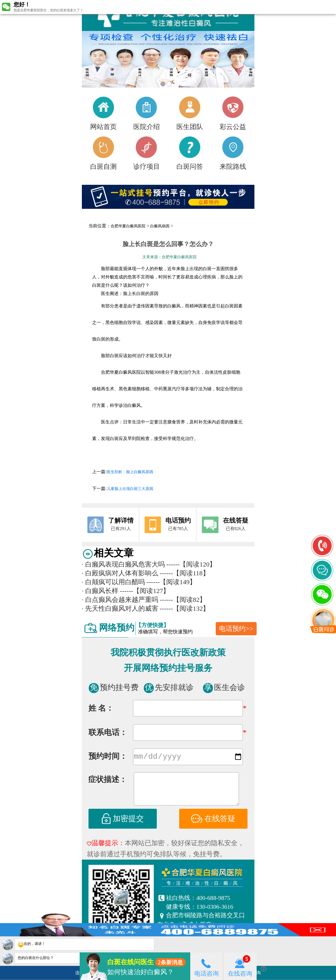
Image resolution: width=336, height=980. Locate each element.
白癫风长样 (100, 591)
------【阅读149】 (171, 582)
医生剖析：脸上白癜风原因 (130, 472)
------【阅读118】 (185, 573)
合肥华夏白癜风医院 (128, 226)
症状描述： (108, 780)
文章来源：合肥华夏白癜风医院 (170, 257)
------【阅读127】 (145, 591)
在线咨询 (240, 966)
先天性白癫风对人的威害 (120, 608)
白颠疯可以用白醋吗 (113, 582)
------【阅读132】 (185, 608)
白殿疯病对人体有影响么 (120, 573)
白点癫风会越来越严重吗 (120, 600)
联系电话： (108, 732)
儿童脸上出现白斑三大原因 (130, 489)
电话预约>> (236, 629)
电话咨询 (207, 966)
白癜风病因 (160, 226)
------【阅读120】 (191, 564)
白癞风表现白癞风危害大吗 (123, 564)
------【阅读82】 (183, 600)
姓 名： (101, 708)
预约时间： (108, 757)
